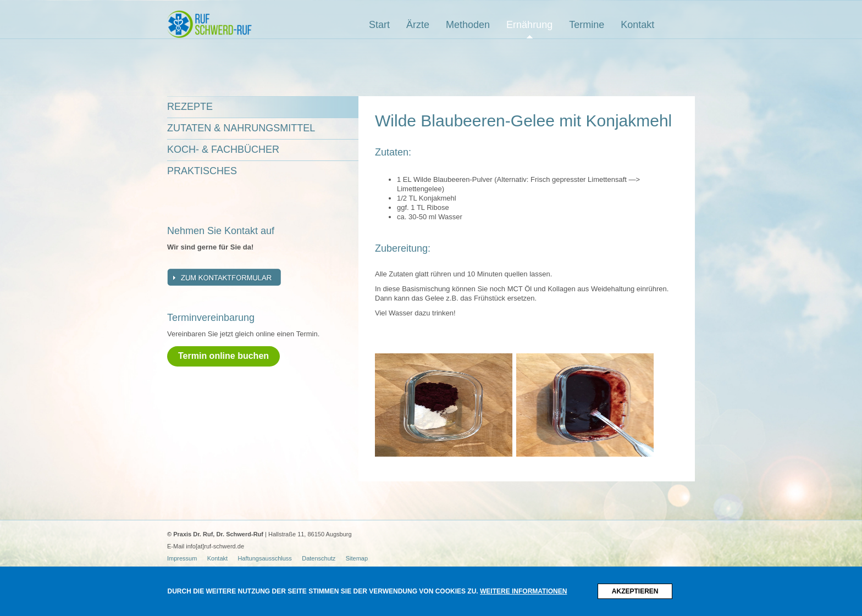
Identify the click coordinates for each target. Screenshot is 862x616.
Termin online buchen (223, 356)
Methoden (468, 25)
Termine (587, 25)
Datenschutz (319, 558)
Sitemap (357, 558)
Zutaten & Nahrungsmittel (241, 128)
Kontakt (637, 25)
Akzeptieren (635, 591)
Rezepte (190, 107)
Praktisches (202, 171)
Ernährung (529, 25)
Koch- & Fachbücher (223, 149)
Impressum (182, 558)
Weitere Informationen (523, 591)
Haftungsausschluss (264, 558)
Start (379, 25)
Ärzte (418, 25)
